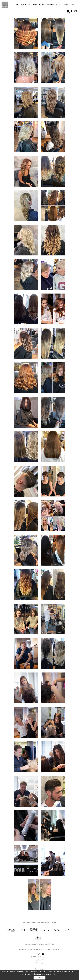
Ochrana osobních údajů (46, 944)
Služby (34, 5)
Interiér (42, 5)
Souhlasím (39, 978)
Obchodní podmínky (31, 944)
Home (17, 5)
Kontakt (73, 5)
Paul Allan (25, 5)
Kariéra (65, 5)
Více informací (49, 974)
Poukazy (51, 5)
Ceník (58, 5)
